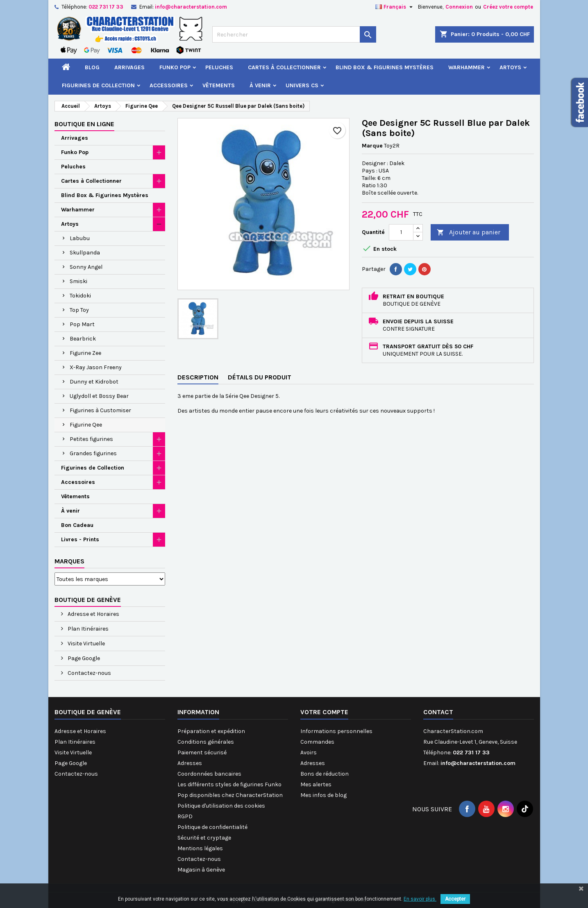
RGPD (185, 816)
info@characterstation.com (191, 7)
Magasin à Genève (201, 870)
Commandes (317, 742)
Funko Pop (175, 67)
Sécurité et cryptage (204, 838)
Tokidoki (80, 296)
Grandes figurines (93, 453)
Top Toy (79, 310)
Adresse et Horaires (93, 614)
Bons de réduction (325, 774)
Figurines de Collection (98, 85)
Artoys (510, 67)
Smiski (78, 281)
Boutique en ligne (84, 124)
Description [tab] (198, 377)
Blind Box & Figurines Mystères (385, 67)
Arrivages (129, 67)
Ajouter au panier (469, 233)
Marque (372, 146)
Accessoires (169, 85)
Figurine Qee (86, 425)
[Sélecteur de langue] (395, 7)
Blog (92, 67)
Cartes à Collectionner (284, 67)
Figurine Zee (85, 353)
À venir (260, 85)
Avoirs (309, 753)
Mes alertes (316, 784)
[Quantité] (401, 232)
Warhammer (467, 67)
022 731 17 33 (106, 7)
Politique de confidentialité (212, 827)
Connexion (459, 7)
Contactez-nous (89, 673)
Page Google (83, 658)
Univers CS (302, 85)
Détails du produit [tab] (260, 377)
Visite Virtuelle (86, 644)
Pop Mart (82, 324)
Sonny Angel (86, 267)
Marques (69, 561)
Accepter (455, 899)
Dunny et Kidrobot (94, 382)
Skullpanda (85, 253)
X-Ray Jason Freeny (96, 367)
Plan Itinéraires (87, 629)
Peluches (219, 67)
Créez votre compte (508, 7)
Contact (438, 712)
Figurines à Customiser (100, 410)
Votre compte (324, 712)
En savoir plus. (420, 899)
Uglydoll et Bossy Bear (99, 396)
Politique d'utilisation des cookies (221, 806)
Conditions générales (206, 742)
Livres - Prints (80, 539)
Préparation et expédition (211, 731)
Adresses (190, 763)
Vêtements (219, 85)
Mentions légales (200, 848)
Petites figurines (91, 439)
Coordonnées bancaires (209, 774)
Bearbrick (83, 339)
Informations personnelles (336, 731)
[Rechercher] (294, 34)
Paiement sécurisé (202, 753)
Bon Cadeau (77, 525)
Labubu (80, 238)
